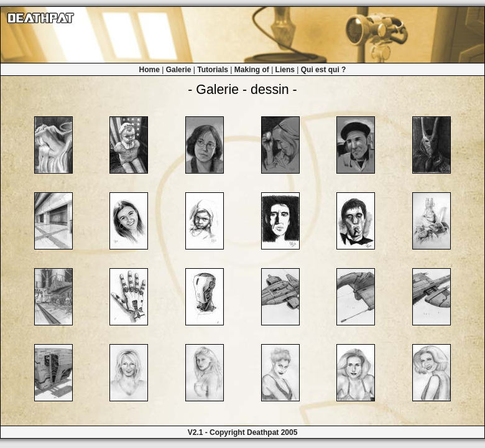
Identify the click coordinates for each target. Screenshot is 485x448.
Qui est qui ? (324, 70)
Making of (252, 70)
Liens (285, 70)
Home (150, 70)
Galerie (179, 70)
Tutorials (213, 70)
